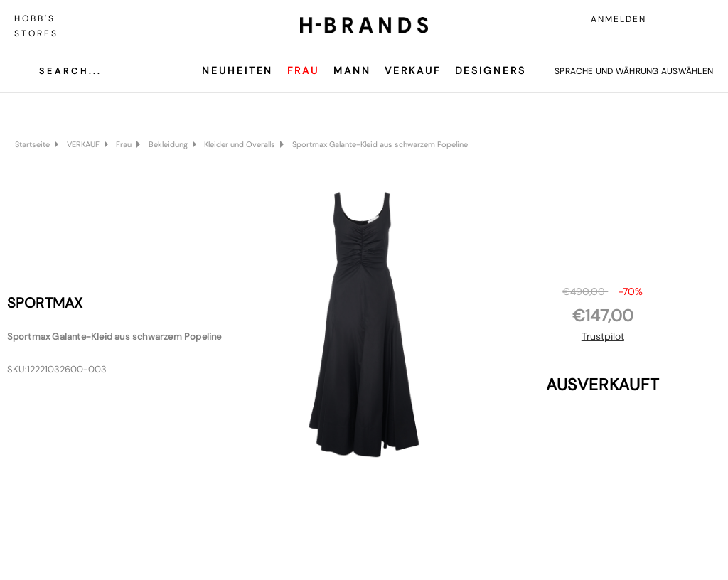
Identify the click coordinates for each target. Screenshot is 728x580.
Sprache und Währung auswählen (634, 71)
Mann (352, 70)
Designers (491, 70)
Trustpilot (603, 336)
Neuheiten (237, 70)
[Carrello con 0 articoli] (703, 19)
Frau (303, 70)
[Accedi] (671, 19)
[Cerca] (60, 71)
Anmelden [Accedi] (619, 19)
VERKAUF (412, 70)
